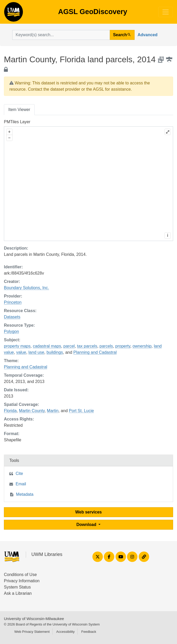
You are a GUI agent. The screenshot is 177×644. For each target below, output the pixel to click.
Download (87, 525)
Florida (10, 411)
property (123, 346)
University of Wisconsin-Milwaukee (34, 619)
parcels (106, 346)
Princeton (13, 302)
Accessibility (65, 632)
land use (36, 352)
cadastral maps (47, 346)
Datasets (12, 317)
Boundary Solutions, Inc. (26, 288)
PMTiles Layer (17, 122)
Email (21, 484)
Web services (88, 512)
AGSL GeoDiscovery (14, 14)
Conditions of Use (20, 575)
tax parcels (87, 346)
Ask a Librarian (18, 593)
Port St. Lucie (81, 411)
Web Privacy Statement (32, 632)
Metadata (25, 494)
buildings (55, 352)
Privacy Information (22, 581)
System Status (17, 587)
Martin (53, 411)
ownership (142, 346)
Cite (19, 473)
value (21, 352)
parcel (69, 346)
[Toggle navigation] (166, 12)
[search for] (61, 35)
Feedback (89, 632)
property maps (17, 346)
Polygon (11, 332)
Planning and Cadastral (95, 352)
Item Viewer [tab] (19, 110)
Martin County (32, 411)
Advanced (148, 35)
